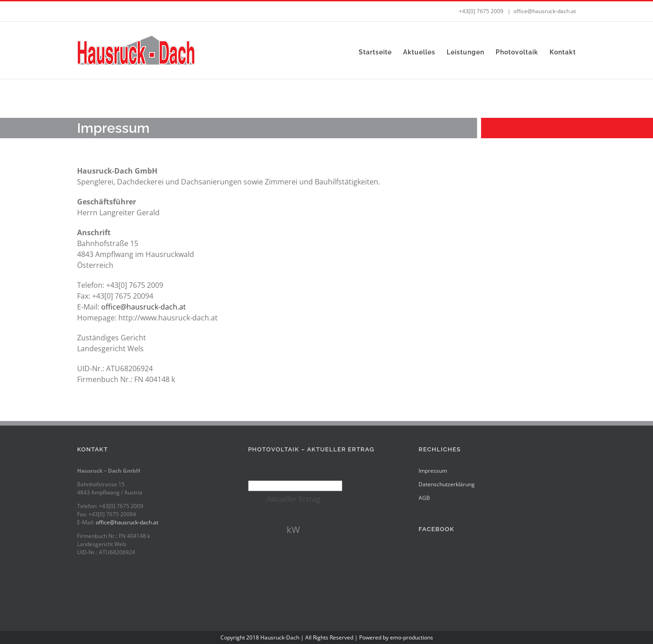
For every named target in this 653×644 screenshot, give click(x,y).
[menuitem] (381, 52)
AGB (424, 498)
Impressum (433, 471)
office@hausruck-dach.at (545, 11)
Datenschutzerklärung (447, 484)
